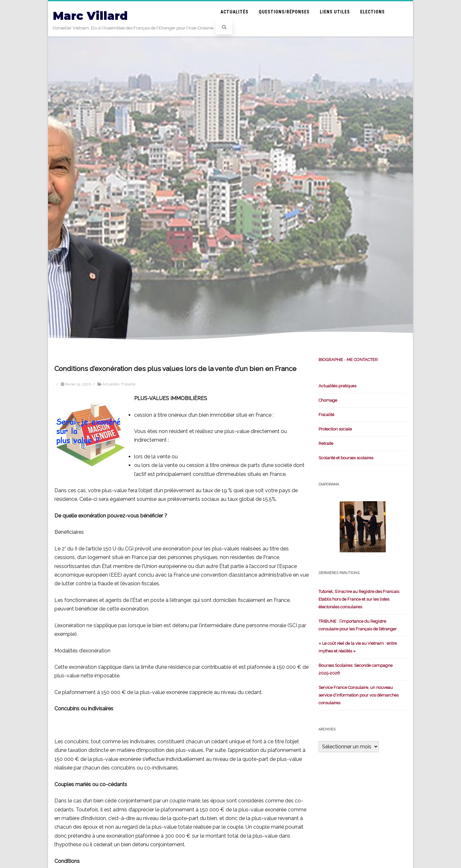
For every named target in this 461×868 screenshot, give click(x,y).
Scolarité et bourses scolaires (346, 458)
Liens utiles (335, 12)
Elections (372, 12)
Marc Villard (90, 16)
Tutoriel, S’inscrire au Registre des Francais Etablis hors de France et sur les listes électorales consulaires (359, 599)
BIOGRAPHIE (331, 360)
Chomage (328, 400)
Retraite (326, 443)
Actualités (235, 12)
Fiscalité (128, 384)
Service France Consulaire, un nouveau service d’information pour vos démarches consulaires (359, 695)
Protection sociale (335, 429)
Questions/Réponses (284, 12)
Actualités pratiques (337, 386)
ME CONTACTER (362, 360)
